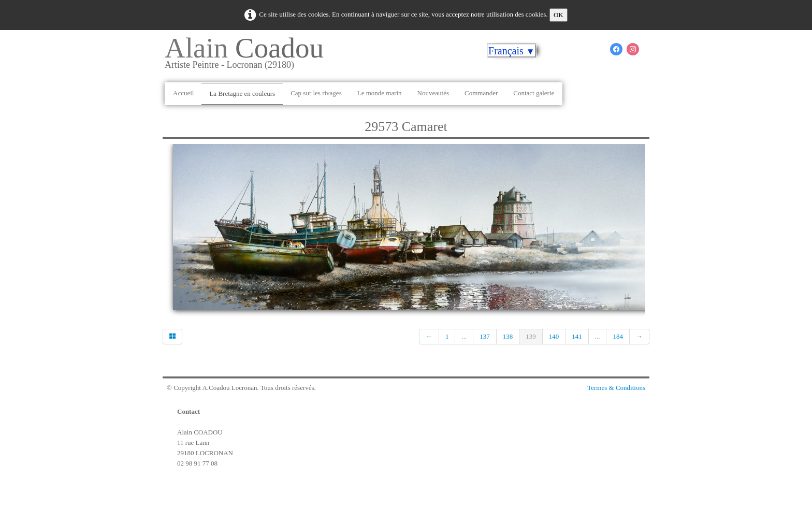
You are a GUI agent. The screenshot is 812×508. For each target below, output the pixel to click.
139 (531, 336)
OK (559, 15)
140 (554, 336)
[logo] (248, 56)
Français (512, 51)
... (464, 336)
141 (577, 336)
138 (508, 336)
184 (618, 336)
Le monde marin (380, 93)
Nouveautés (433, 93)
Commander (481, 93)
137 (485, 336)
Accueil (183, 93)
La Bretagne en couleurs (242, 93)
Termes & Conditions (616, 388)
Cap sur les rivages (316, 93)
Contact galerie (534, 93)
